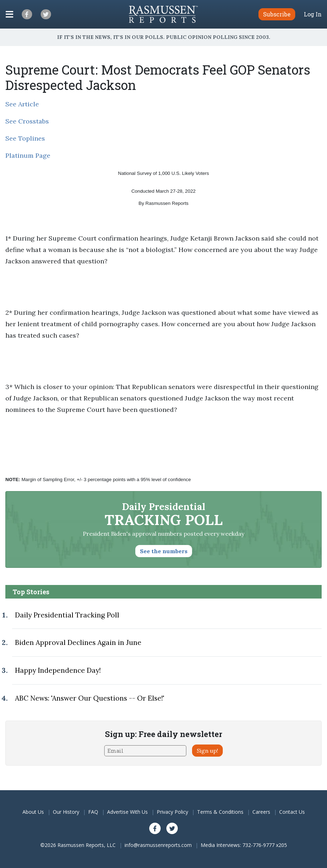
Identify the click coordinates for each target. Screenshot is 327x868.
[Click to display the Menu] (9, 14)
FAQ (93, 812)
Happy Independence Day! (58, 670)
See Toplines (25, 138)
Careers (261, 812)
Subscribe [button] (277, 14)
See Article (22, 104)
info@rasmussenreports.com (158, 845)
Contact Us (292, 812)
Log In (313, 14)
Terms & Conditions (220, 812)
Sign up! (207, 751)
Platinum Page (28, 155)
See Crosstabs (27, 121)
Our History (66, 812)
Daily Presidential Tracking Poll (67, 615)
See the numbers (164, 551)
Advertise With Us (127, 812)
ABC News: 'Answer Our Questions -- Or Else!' (90, 698)
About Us (33, 812)
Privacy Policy (172, 812)
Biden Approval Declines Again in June (78, 642)
